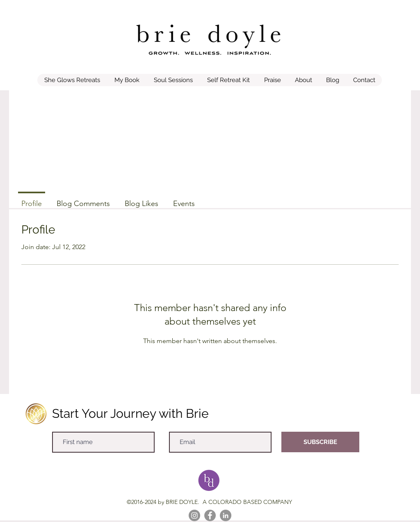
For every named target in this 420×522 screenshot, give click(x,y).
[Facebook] (210, 515)
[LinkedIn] (226, 515)
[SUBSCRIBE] (320, 442)
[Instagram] (194, 515)
